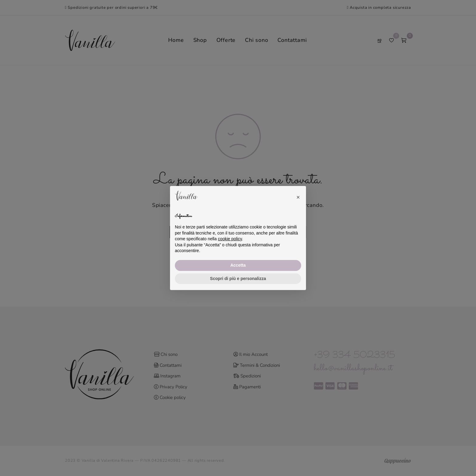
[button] (298, 196)
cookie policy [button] (230, 239)
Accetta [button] (238, 265)
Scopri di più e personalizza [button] (238, 279)
